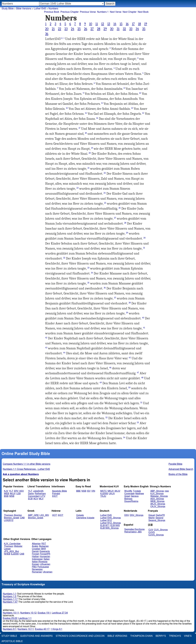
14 (115, 24)
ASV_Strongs (157, 499)
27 (92, 29)
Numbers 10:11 (11, 613)
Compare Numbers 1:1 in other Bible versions (27, 464)
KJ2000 (104, 494)
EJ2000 (15, 554)
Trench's (175, 636)
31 (118, 29)
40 (143, 318)
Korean (36, 564)
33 (131, 29)
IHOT (55, 496)
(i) (62, 38)
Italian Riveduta (40, 562)
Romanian (37, 572)
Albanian (36, 544)
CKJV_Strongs (158, 506)
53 (138, 423)
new (167, 491)
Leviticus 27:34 (60, 613)
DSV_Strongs (137, 515)
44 (64, 353)
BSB (6, 496)
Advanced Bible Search (181, 469)
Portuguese (43, 567)
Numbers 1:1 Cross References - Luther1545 (26, 469)
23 (66, 29)
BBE (78, 491)
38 (130, 303)
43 (46, 348)
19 (146, 24)
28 (99, 29)
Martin (152, 518)
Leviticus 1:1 (25, 618)
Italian (47, 559)
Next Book (143, 12)
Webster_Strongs (159, 496)
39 (127, 313)
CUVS (152, 532)
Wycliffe (128, 491)
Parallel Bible (175, 464)
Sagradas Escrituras (134, 529)
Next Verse (116, 12)
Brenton (18, 515)
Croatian (36, 549)
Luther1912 (106, 520)
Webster (18, 546)
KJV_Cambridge (12, 544)
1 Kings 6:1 (56, 629)
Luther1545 (106, 515)
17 (133, 24)
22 (60, 29)
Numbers (53, 9)
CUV (151, 530)
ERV (16, 491)
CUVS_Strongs (156, 535)
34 (137, 29)
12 (103, 24)
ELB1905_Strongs (110, 528)
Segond (159, 518)
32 (124, 29)
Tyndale (137, 491)
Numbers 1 (103, 12)
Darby (31, 494)
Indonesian (37, 559)
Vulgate (80, 515)
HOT (54, 515)
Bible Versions (24, 9)
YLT (11, 491)
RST (44, 544)
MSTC (104, 491)
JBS (139, 532)
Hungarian (45, 557)
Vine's (188, 636)
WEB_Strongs (157, 501)
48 (142, 378)
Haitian (36, 557)
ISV (89, 491)
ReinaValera (130, 532)
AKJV (13, 494)
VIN (93, 491)
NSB (84, 491)
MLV (41, 499)
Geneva (135, 496)
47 (138, 373)
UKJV (112, 494)
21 (53, 29)
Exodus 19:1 (44, 613)
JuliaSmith (38, 491)
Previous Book (52, 12)
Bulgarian (44, 546)
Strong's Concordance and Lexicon (80, 636)
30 (112, 29)
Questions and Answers (36, 636)
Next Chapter (130, 12)
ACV (36, 499)
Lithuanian (45, 564)
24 (73, 29)
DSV (127, 515)
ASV (22, 491)
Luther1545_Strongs (111, 518)
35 (144, 29)
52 (107, 418)
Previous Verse (88, 12)
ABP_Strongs (157, 491)
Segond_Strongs (157, 520)
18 (139, 24)
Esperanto (45, 551)
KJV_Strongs (157, 494)
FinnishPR (45, 554)
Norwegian (37, 569)
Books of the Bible (178, 474)
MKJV (111, 491)
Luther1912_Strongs (111, 523)
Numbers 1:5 (10, 597)
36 (47, 34)
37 (115, 298)
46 (110, 368)
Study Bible (8, 9)
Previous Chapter (70, 12)
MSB (12, 496)
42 (46, 338)
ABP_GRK (33, 515)
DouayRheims (131, 501)
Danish (35, 551)
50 (129, 388)
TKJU (103, 496)
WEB (6, 494)
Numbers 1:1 (10, 594)
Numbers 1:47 (10, 602)
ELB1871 (105, 525)
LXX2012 (9, 520)
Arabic (35, 546)
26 (86, 29)
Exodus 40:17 (42, 629)
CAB (22, 518)
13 (109, 24)
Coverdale (129, 494)
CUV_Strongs (161, 530)
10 (91, 24)
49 (101, 383)
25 (79, 29)
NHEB (7, 554)
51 (141, 403)
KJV (6, 491)
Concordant (34, 496)
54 (124, 437)
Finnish (36, 554)
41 (144, 328)
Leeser (7, 549)
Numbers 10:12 (28, 613)
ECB (30, 499)
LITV (43, 496)
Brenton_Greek (12, 518)
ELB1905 (115, 525)
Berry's (161, 636)
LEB (18, 494)
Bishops (128, 499)
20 (47, 29)
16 (127, 24)
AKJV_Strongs (158, 504)
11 (97, 24)
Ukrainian (48, 572)
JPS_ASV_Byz (11, 551)
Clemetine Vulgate (85, 518)
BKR (44, 549)
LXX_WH (44, 515)
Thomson (9, 515)
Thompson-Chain (141, 636)
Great (127, 496)
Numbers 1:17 (10, 599)
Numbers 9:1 (10, 629)
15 (121, 24)
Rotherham (40, 494)
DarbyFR (160, 515)
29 (105, 29)
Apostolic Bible (12, 641)
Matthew (140, 494)
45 (130, 358)
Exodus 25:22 (10, 618)
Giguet (152, 515)
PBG (34, 567)
